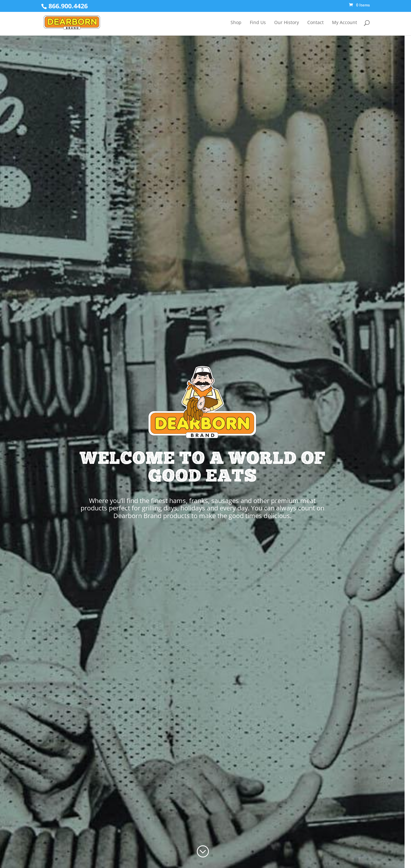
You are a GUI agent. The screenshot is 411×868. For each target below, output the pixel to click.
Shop (236, 23)
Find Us (258, 23)
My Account (345, 23)
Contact (315, 23)
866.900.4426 (68, 6)
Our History (287, 23)
